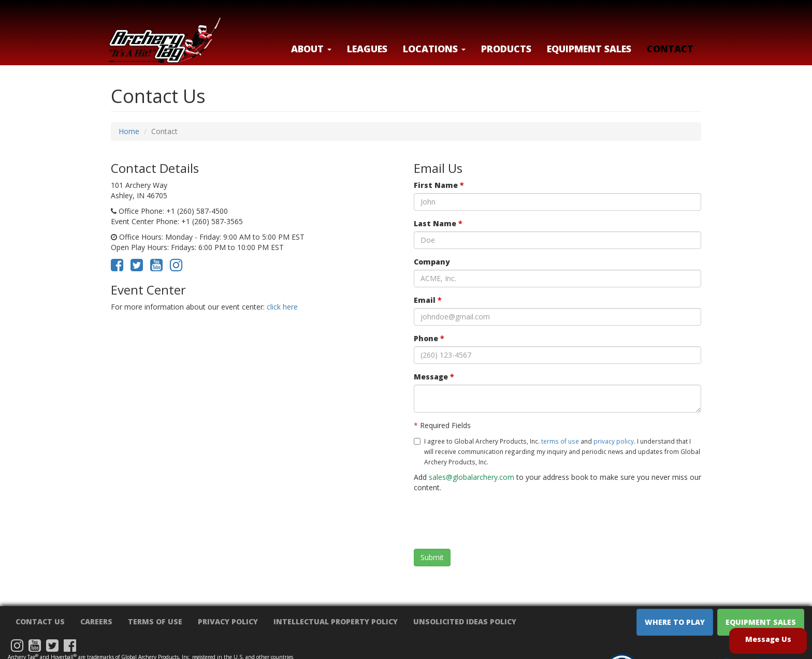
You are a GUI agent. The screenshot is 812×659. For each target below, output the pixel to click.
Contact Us (40, 621)
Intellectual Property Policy (336, 621)
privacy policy (614, 441)
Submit (432, 557)
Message (434, 377)
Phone (429, 338)
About (311, 49)
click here (282, 307)
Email (428, 300)
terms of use (560, 441)
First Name (439, 185)
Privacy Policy (228, 621)
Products (506, 49)
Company (432, 262)
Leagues (367, 49)
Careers (96, 621)
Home (129, 131)
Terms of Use (155, 621)
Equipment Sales (589, 49)
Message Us (768, 639)
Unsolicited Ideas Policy (465, 621)
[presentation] (492, 521)
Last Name (438, 223)
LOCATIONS (434, 49)
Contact (670, 49)
